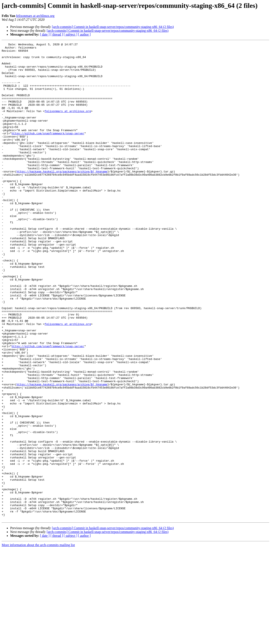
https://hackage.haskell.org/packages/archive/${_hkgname (62, 197)
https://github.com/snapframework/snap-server (48, 152)
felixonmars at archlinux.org (35, 16)
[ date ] (45, 34)
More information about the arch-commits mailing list (38, 640)
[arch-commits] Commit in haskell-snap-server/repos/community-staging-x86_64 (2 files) (113, 27)
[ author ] (84, 34)
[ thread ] (57, 34)
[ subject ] (71, 34)
